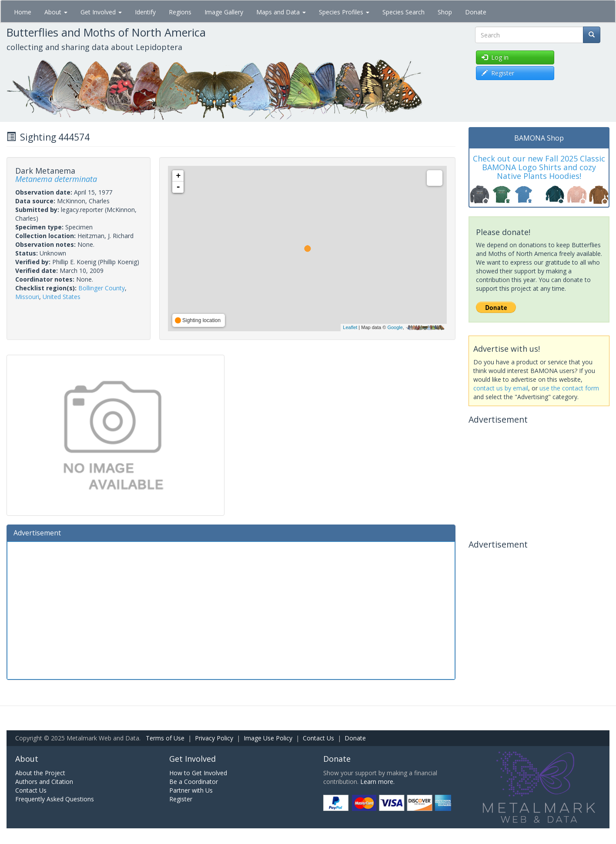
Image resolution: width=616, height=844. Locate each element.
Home (23, 12)
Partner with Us (191, 790)
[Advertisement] (231, 609)
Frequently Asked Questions (55, 799)
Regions (180, 12)
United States (62, 297)
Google (395, 327)
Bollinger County (102, 288)
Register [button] (498, 73)
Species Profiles (344, 12)
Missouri (27, 297)
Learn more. (377, 782)
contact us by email (501, 388)
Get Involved (101, 12)
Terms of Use (165, 738)
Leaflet (350, 327)
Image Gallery (224, 12)
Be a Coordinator (194, 782)
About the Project (40, 773)
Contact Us (318, 738)
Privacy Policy (214, 738)
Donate (476, 12)
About (56, 12)
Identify (145, 12)
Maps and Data (281, 12)
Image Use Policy (268, 738)
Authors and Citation (44, 782)
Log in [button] (495, 57)
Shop (445, 12)
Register (181, 799)
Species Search (403, 12)
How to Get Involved (198, 773)
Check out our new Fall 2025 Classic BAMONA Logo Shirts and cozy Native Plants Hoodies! (539, 167)
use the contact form (569, 388)
